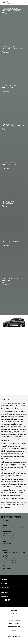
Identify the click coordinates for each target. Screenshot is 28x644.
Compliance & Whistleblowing (14, 636)
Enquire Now (20, 382)
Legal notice (14, 610)
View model (8, 382)
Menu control (26, 3)
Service (8, 520)
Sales (3, 520)
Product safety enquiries (14, 633)
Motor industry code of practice (14, 620)
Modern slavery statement (14, 627)
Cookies (14, 617)
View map (5, 549)
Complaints (14, 630)
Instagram (9, 600)
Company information (14, 623)
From (14, 13)
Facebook (2, 600)
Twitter (6, 600)
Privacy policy (14, 614)
